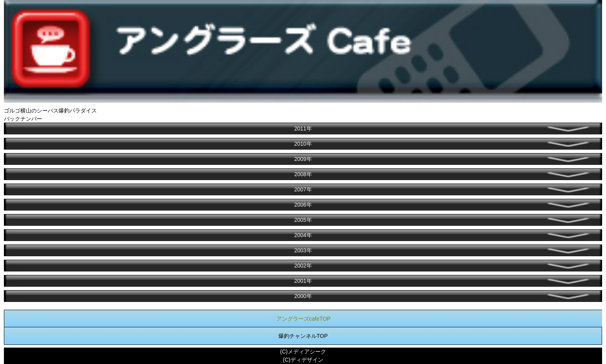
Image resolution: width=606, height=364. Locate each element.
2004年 (303, 235)
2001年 (303, 281)
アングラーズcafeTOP (304, 319)
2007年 (303, 189)
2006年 (303, 205)
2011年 (303, 128)
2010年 (303, 144)
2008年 (303, 174)
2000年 (303, 296)
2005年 (303, 220)
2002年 (303, 266)
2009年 (303, 159)
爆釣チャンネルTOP (303, 336)
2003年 (303, 250)
